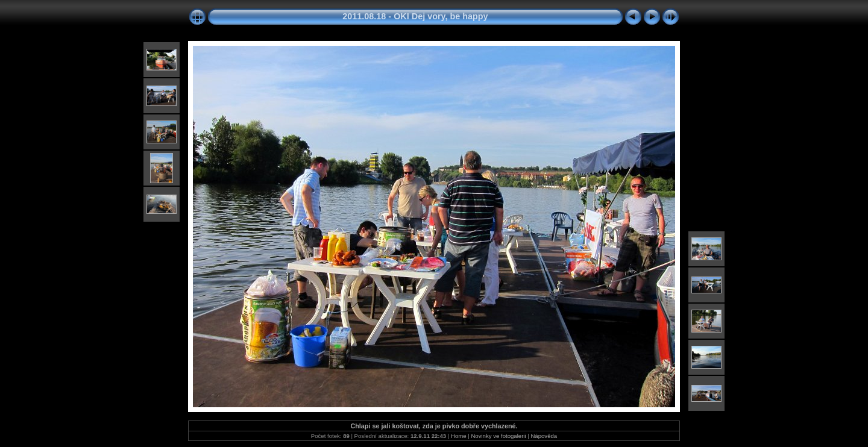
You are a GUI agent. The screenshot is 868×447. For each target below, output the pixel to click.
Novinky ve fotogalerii (498, 436)
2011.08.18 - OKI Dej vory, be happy (415, 16)
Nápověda (544, 436)
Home (459, 436)
